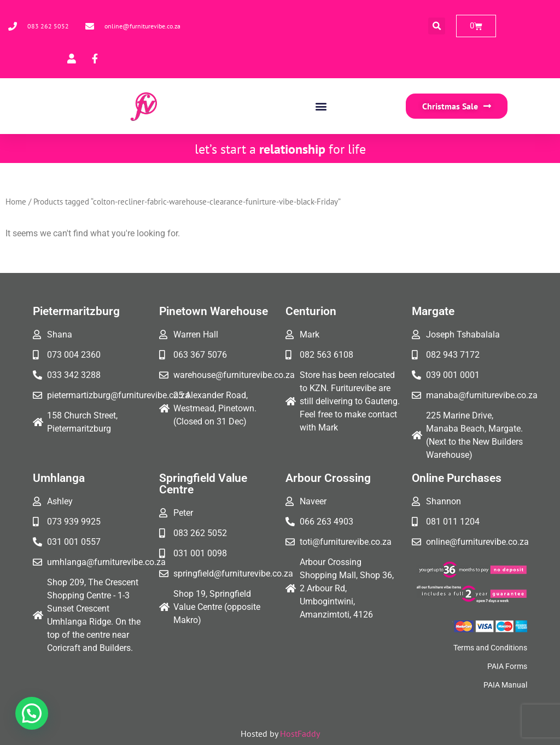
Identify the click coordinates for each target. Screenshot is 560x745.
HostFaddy (300, 734)
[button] (437, 26)
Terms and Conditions (490, 648)
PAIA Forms (507, 666)
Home (16, 202)
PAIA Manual (505, 685)
